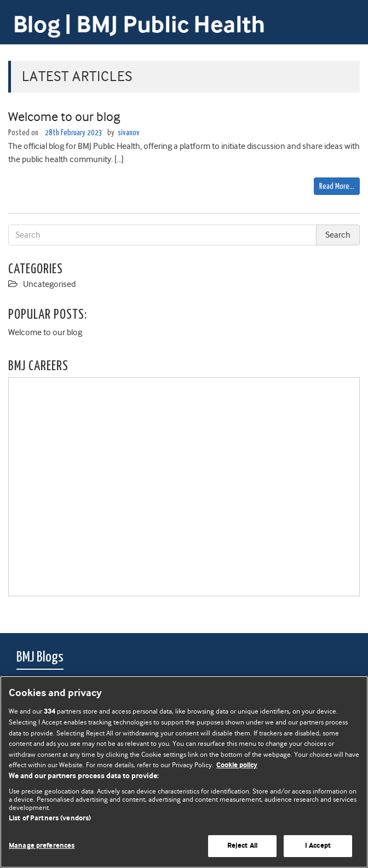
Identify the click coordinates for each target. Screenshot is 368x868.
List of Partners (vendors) (50, 818)
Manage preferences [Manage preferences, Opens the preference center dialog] (42, 846)
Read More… (337, 186)
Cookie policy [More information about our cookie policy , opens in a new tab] (237, 765)
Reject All (242, 846)
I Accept (318, 846)
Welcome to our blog (64, 117)
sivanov (129, 133)
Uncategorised (49, 284)
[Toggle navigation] (346, 15)
